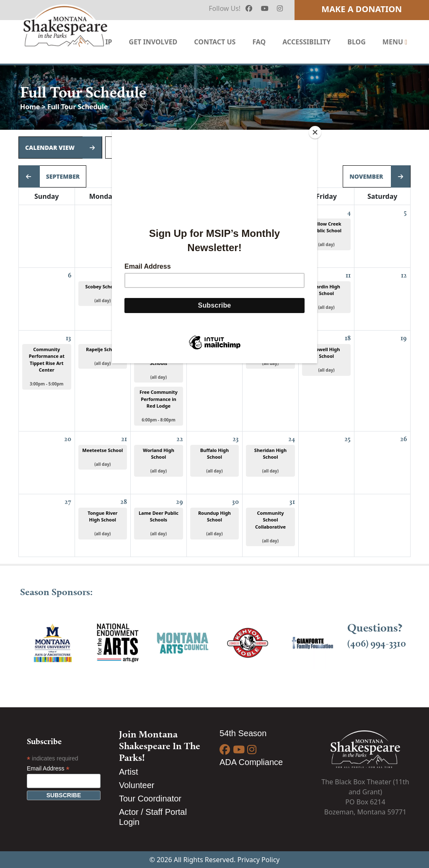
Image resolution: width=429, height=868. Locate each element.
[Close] (315, 132)
